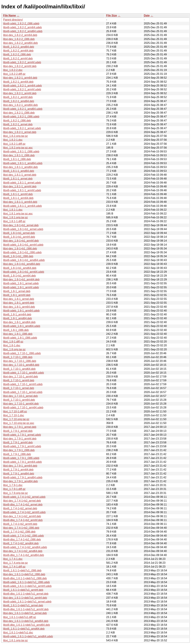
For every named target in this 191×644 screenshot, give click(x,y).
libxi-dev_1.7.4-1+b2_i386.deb (21, 528)
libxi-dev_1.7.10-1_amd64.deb (21, 365)
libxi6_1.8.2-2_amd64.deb (19, 47)
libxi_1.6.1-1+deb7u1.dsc (18, 633)
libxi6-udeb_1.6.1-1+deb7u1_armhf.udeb (27, 586)
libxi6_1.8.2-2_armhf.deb (18, 58)
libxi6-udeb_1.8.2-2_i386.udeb (21, 24)
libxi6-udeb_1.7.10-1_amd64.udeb (24, 373)
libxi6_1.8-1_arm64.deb (17, 314)
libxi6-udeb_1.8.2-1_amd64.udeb (23, 109)
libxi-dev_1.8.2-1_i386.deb (19, 113)
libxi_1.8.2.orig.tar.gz (15, 136)
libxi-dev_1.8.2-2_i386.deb (19, 39)
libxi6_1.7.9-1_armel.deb (18, 431)
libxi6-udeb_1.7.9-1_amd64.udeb (23, 477)
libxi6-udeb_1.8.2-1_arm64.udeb (22, 86)
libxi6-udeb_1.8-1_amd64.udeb (22, 326)
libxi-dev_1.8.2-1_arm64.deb (20, 78)
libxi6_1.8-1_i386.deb (16, 330)
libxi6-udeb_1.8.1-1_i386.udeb (21, 152)
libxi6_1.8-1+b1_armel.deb (19, 233)
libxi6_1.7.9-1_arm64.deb (18, 470)
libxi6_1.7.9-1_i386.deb (17, 454)
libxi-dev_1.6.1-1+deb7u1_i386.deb (24, 574)
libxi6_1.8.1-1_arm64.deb (18, 198)
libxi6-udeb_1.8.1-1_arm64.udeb (22, 206)
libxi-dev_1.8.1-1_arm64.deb (20, 202)
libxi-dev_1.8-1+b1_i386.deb (20, 249)
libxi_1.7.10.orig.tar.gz (16, 419)
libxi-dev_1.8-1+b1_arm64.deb (21, 280)
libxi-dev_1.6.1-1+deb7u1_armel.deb (25, 613)
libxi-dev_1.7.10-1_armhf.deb (21, 377)
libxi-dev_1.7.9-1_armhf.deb (20, 439)
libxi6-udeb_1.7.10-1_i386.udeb (22, 353)
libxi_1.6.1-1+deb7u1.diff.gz (20, 617)
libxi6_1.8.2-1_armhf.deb (18, 97)
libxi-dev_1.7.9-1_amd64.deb (20, 481)
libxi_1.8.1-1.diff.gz (14, 221)
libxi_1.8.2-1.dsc (13, 140)
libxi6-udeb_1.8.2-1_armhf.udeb (22, 89)
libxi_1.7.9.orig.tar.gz (15, 493)
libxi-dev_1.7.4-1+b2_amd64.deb (23, 551)
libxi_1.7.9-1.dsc (13, 485)
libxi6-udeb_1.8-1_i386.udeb (20, 338)
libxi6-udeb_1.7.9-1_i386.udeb (21, 458)
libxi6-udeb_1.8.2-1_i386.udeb (21, 117)
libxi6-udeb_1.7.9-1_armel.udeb (22, 435)
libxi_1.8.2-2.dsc (13, 70)
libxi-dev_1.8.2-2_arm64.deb (20, 35)
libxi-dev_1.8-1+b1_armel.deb (21, 225)
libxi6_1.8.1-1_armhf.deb (18, 194)
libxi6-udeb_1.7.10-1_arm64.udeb (23, 407)
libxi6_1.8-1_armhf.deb (17, 295)
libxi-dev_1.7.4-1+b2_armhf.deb (22, 516)
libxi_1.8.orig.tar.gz (14, 349)
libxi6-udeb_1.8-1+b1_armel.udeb (23, 229)
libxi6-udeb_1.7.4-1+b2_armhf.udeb (24, 512)
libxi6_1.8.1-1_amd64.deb (19, 171)
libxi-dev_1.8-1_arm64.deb (19, 307)
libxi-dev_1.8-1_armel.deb (19, 299)
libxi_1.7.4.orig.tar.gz (15, 563)
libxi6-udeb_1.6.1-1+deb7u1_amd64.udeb (28, 636)
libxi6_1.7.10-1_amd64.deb (19, 369)
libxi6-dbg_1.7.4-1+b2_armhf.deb (23, 520)
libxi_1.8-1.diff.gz (13, 342)
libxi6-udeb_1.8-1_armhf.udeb (21, 287)
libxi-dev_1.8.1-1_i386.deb (19, 155)
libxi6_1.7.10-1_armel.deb (19, 388)
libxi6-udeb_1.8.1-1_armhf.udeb (22, 190)
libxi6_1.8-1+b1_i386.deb (18, 256)
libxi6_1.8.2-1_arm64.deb (18, 82)
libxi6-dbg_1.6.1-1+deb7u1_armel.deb (26, 594)
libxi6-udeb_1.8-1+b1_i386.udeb (22, 252)
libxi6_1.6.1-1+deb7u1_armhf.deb (23, 590)
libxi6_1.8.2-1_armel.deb (18, 124)
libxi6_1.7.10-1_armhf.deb (19, 380)
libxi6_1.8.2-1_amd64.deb (19, 101)
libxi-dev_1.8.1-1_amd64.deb (20, 167)
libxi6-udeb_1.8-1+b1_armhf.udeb (23, 245)
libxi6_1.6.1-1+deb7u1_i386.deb (22, 570)
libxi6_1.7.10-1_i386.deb (18, 357)
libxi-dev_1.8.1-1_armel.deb (20, 175)
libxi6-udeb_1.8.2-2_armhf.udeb (22, 62)
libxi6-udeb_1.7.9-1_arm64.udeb (22, 462)
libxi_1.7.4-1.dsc (13, 559)
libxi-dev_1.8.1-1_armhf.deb (20, 186)
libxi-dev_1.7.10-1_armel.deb (20, 396)
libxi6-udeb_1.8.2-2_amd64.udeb (23, 31)
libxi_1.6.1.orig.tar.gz (15, 640)
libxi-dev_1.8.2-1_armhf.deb (20, 93)
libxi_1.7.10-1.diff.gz (15, 412)
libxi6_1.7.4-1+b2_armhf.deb (20, 524)
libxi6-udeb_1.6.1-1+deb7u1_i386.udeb (26, 582)
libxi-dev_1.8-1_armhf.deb (19, 303)
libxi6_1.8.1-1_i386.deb (17, 159)
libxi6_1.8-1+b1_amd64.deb (20, 268)
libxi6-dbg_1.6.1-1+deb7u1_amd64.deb (27, 625)
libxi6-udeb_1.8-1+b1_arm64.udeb (24, 272)
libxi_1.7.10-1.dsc (14, 415)
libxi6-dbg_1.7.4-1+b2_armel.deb (23, 505)
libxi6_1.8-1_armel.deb (17, 291)
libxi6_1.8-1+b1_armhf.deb (19, 237)
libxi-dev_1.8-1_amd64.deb (19, 322)
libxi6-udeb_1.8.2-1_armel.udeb (22, 128)
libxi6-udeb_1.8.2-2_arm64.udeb (22, 27)
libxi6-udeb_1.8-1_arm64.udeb (21, 311)
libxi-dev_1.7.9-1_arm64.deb (20, 466)
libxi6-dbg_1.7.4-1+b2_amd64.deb (24, 555)
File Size (112, 15)
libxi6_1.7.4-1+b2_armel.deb (20, 508)
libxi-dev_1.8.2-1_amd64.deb (20, 105)
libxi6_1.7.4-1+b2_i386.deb (19, 532)
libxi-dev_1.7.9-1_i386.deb (19, 450)
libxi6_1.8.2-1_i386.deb (17, 121)
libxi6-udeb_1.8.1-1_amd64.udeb (23, 163)
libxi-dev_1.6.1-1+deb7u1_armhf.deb (25, 598)
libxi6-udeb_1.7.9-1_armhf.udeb (22, 446)
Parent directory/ (13, 20)
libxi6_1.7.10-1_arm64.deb (19, 400)
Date (147, 15)
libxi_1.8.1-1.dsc (13, 210)
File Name (10, 15)
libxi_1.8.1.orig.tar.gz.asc (18, 214)
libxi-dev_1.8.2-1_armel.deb (20, 132)
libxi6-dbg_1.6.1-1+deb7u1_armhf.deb (26, 609)
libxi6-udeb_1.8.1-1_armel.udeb (22, 183)
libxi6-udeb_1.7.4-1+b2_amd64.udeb (25, 547)
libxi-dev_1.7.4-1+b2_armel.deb (22, 501)
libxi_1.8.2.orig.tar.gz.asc (18, 148)
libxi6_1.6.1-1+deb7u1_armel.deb (23, 605)
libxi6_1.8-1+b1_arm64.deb (19, 276)
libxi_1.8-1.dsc (12, 345)
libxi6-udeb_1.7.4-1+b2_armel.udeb (24, 497)
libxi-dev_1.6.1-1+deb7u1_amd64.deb (26, 621)
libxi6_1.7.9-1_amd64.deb (19, 474)
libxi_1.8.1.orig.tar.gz (15, 217)
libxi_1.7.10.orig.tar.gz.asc (19, 423)
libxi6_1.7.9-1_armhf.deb (18, 442)
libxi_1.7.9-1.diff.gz (14, 489)
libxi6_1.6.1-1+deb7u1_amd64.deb (24, 629)
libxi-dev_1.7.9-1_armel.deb (20, 427)
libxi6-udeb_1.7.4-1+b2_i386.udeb (23, 536)
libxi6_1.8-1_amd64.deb (18, 318)
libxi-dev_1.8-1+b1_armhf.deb (21, 241)
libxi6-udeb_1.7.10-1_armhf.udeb (23, 384)
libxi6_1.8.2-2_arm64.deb (18, 51)
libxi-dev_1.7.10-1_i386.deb (20, 361)
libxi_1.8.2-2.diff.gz (14, 74)
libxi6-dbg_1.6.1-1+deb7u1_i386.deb (25, 578)
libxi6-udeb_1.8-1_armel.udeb (21, 283)
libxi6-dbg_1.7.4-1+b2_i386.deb (22, 540)
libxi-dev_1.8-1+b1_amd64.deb (22, 264)
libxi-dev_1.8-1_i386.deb (18, 334)
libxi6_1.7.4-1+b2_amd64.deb (21, 543)
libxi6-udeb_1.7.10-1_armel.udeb (23, 392)
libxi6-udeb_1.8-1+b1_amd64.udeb (24, 260)
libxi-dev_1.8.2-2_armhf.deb (20, 66)
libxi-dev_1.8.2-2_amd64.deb (20, 43)
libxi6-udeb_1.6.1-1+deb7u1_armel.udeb (27, 602)
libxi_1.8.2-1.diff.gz (14, 144)
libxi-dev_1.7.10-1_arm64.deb (21, 404)
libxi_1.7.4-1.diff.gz (14, 567)
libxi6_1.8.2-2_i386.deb (17, 54)
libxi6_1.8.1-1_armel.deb (18, 179)
